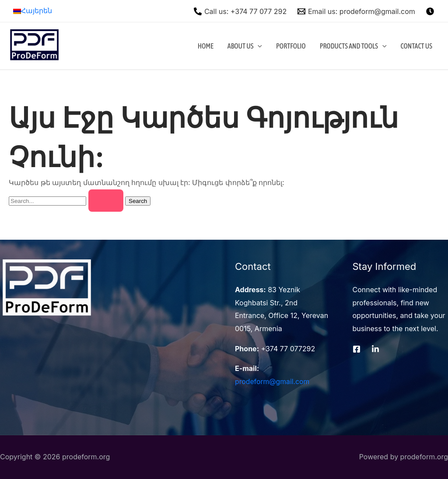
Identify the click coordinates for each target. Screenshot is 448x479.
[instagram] (431, 11)
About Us (245, 46)
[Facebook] (357, 349)
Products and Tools (353, 46)
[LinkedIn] (375, 349)
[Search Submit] (106, 201)
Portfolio (291, 46)
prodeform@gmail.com (273, 381)
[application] (258, 46)
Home (206, 46)
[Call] (240, 11)
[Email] (357, 11)
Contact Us (416, 46)
